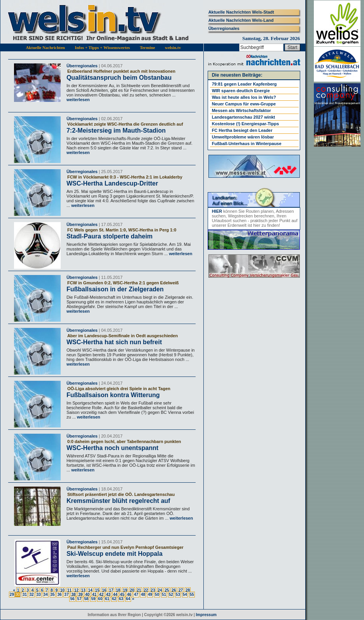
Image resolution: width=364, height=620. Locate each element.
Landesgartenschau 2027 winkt (244, 117)
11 (69, 590)
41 (94, 595)
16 (104, 590)
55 (192, 595)
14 (90, 590)
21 (139, 590)
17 (111, 590)
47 (136, 595)
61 (107, 599)
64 (128, 599)
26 (174, 590)
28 (188, 590)
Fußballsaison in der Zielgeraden (115, 289)
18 (118, 590)
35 (53, 595)
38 (73, 595)
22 (146, 590)
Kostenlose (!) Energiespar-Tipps (246, 124)
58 (86, 599)
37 (66, 595)
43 (108, 595)
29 (12, 595)
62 (114, 599)
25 (167, 590)
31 (25, 595)
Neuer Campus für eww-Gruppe (244, 104)
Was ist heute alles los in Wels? (244, 97)
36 (59, 595)
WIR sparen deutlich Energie (241, 91)
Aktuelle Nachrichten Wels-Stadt (241, 12)
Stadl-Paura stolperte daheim (109, 236)
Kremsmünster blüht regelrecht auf (118, 501)
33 (39, 595)
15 (97, 590)
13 (83, 590)
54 (185, 595)
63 (121, 599)
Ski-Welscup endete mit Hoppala (115, 554)
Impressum (206, 615)
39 (80, 595)
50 (157, 595)
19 (125, 590)
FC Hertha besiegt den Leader (242, 130)
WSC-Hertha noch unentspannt (112, 448)
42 (101, 595)
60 (100, 599)
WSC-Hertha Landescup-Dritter (112, 183)
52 (171, 595)
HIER (217, 211)
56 (72, 599)
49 (150, 595)
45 (122, 595)
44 (115, 595)
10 (62, 590)
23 (153, 590)
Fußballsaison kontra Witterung (113, 395)
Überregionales (224, 28)
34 (46, 595)
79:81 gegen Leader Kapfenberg (244, 84)
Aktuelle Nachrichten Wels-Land (241, 20)
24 (160, 590)
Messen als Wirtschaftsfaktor (241, 110)
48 (143, 595)
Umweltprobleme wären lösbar (243, 137)
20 (132, 590)
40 (87, 595)
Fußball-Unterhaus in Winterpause (247, 144)
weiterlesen (78, 100)
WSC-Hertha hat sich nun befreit (114, 342)
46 (129, 595)
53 (178, 595)
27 (181, 590)
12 (76, 590)
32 (32, 595)
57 (79, 599)
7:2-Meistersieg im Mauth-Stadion (116, 130)
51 (164, 595)
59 (93, 599)
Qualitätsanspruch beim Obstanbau (119, 78)
